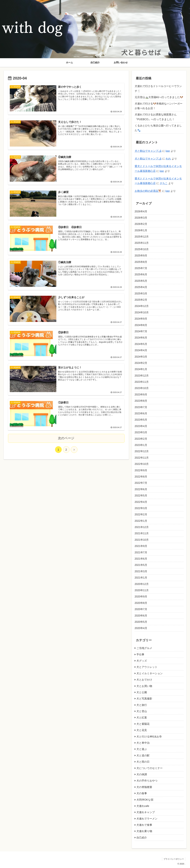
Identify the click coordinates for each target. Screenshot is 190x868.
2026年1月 (141, 230)
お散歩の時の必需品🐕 (148, 191)
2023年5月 (141, 420)
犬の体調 (142, 774)
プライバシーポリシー (174, 859)
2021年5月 (141, 565)
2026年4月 (141, 211)
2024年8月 (141, 325)
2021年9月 (141, 546)
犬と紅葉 (142, 718)
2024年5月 (141, 344)
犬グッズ (142, 661)
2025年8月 (141, 262)
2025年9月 (141, 256)
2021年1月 (141, 578)
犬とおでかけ (144, 680)
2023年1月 (141, 445)
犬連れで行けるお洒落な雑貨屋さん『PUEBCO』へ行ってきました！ (156, 117)
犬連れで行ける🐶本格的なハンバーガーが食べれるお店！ (159, 106)
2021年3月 (141, 571)
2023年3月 (141, 432)
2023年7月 (141, 407)
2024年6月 (141, 338)
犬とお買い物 (144, 686)
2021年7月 (141, 552)
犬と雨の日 (143, 762)
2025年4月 (141, 287)
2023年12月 (142, 376)
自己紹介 (142, 838)
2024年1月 (141, 369)
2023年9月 (141, 395)
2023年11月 (142, 382)
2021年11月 (142, 533)
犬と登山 (142, 711)
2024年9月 (141, 319)
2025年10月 (142, 249)
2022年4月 (141, 502)
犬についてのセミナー (150, 768)
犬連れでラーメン (147, 819)
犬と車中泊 (143, 743)
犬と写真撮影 (144, 699)
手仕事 (140, 654)
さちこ (164, 183)
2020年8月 (141, 603)
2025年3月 (141, 294)
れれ (168, 159)
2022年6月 (141, 489)
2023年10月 (142, 388)
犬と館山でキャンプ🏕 (148, 151)
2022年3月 (141, 508)
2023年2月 (141, 439)
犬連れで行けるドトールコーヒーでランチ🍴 (158, 88)
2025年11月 (142, 243)
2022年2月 (141, 514)
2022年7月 (141, 483)
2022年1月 (141, 521)
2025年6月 (141, 274)
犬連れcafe (143, 806)
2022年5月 (141, 496)
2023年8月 (141, 401)
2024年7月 (141, 331)
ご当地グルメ (144, 648)
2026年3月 (141, 218)
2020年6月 (141, 616)
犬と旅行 (142, 705)
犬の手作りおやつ (147, 781)
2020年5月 (141, 622)
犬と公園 (142, 692)
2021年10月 (142, 540)
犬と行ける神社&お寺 (149, 737)
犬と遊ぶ (142, 749)
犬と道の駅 (143, 755)
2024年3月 (141, 357)
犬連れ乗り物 (144, 831)
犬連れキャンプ (146, 812)
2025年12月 (142, 237)
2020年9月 (141, 597)
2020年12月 (142, 584)
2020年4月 (141, 628)
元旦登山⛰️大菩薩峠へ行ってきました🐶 (159, 97)
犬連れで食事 (144, 825)
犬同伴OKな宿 (145, 800)
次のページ (66, 439)
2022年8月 (141, 477)
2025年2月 (141, 300)
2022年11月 (142, 458)
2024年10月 (142, 312)
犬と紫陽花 (143, 724)
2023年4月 (141, 426)
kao (168, 151)
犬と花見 (142, 730)
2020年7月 (141, 609)
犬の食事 (142, 793)
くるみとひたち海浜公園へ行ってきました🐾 (158, 128)
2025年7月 (141, 268)
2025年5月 (141, 281)
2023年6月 (141, 413)
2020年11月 (142, 590)
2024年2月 (141, 363)
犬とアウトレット (147, 667)
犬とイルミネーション (150, 673)
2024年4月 (141, 350)
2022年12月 (142, 451)
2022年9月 (141, 470)
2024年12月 (142, 306)
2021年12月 (142, 527)
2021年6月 (141, 559)
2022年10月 (142, 464)
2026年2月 (141, 224)
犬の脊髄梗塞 (144, 787)
